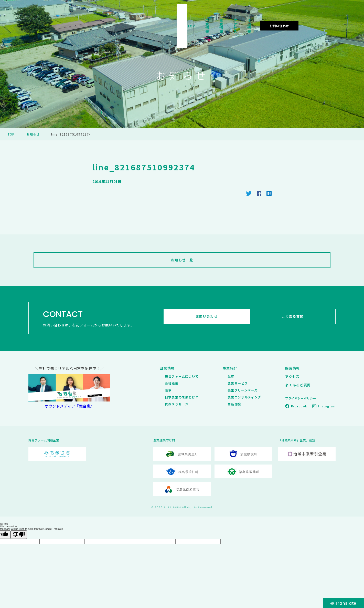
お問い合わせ (328, 19)
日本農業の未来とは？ (182, 397)
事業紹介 (230, 368)
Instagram (327, 406)
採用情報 (292, 19)
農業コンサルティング (244, 397)
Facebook (299, 406)
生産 (231, 376)
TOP (195, 19)
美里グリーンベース (243, 390)
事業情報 (242, 19)
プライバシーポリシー (301, 398)
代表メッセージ (177, 404)
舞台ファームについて (182, 376)
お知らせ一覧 (182, 260)
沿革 (168, 390)
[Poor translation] (19, 535)
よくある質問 (294, 318)
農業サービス (238, 383)
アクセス (267, 19)
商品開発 (234, 404)
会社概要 (172, 383)
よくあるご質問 (298, 385)
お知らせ (33, 134)
